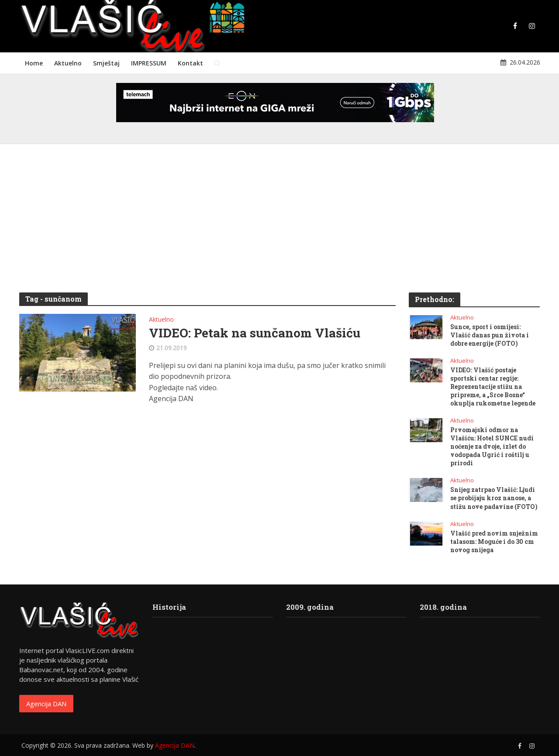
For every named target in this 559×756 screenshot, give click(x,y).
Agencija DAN (46, 704)
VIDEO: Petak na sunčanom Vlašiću (255, 333)
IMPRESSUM (149, 63)
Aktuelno (68, 63)
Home (34, 63)
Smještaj (106, 63)
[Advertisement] (279, 223)
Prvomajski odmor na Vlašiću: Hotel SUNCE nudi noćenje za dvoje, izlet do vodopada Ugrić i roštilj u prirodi (492, 446)
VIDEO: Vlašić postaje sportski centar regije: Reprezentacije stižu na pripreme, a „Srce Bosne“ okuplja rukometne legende (493, 387)
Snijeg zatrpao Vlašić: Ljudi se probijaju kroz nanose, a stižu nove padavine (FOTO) (494, 498)
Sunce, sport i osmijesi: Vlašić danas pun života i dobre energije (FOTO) (490, 335)
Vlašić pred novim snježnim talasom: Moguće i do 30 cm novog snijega (494, 541)
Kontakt (190, 63)
